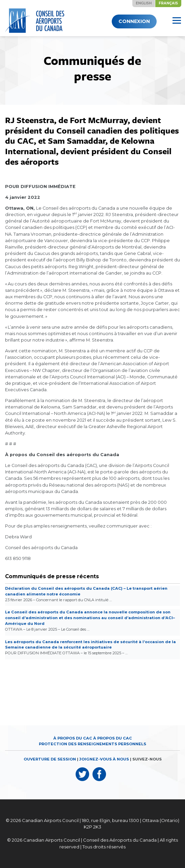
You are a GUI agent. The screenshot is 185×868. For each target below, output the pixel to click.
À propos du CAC (73, 738)
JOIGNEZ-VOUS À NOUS (104, 759)
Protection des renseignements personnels (92, 744)
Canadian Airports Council (50, 820)
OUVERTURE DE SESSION (50, 759)
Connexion (134, 21)
